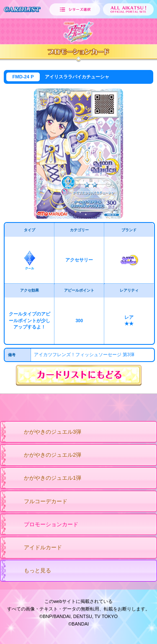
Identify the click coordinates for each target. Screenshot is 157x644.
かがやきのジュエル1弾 (44, 478)
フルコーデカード (37, 502)
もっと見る (29, 571)
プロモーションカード (43, 525)
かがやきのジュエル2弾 (44, 455)
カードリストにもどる (79, 375)
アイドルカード (35, 548)
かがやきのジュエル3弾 (44, 432)
